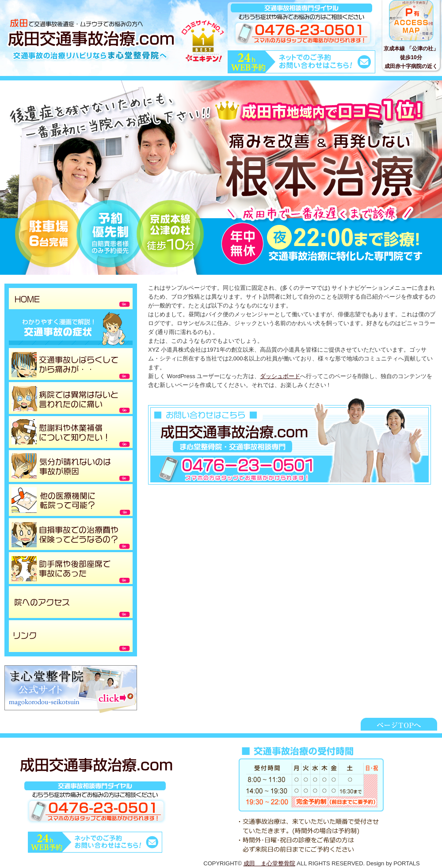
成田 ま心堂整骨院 (269, 863)
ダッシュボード (280, 376)
